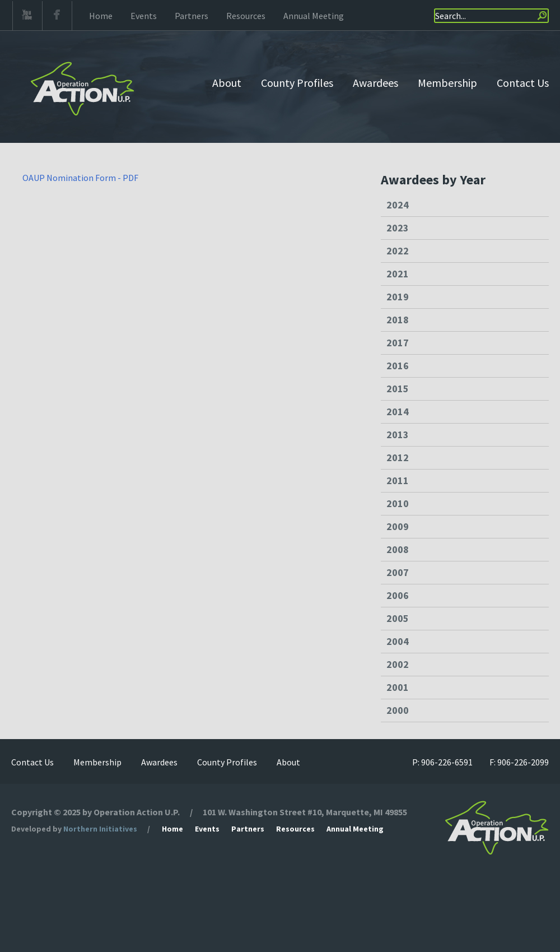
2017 (398, 343)
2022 (398, 251)
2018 (398, 320)
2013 (398, 435)
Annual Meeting (314, 16)
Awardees (375, 83)
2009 (398, 526)
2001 (398, 687)
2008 (398, 549)
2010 (398, 503)
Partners (192, 16)
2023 (398, 228)
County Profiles (297, 83)
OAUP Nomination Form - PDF (80, 178)
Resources (246, 16)
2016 (398, 366)
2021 (398, 274)
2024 (398, 205)
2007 (398, 572)
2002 (398, 664)
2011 (398, 480)
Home (101, 16)
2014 (398, 412)
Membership (447, 83)
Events (144, 16)
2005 (398, 618)
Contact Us (523, 83)
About (227, 83)
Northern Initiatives (100, 829)
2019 (398, 297)
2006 (398, 595)
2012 (398, 458)
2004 (398, 641)
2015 (398, 389)
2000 (398, 710)
